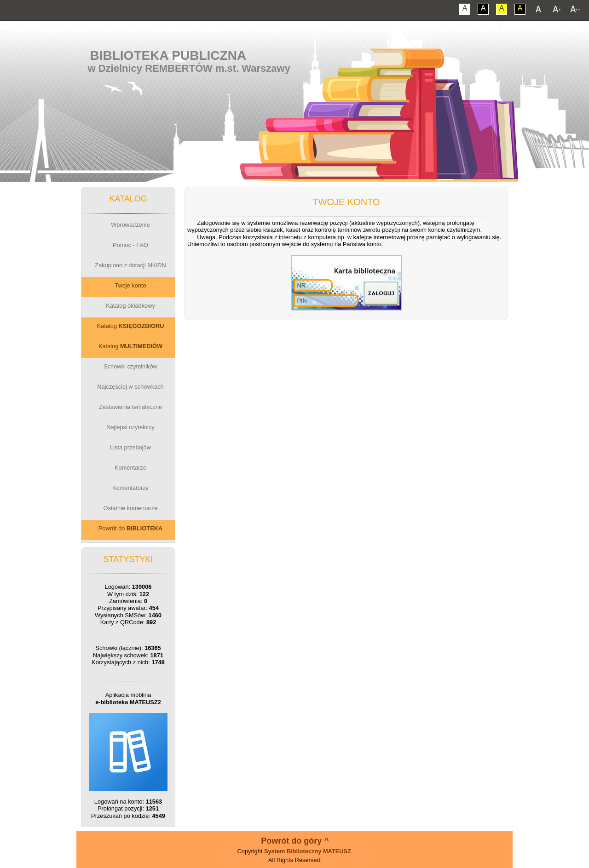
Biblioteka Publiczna (168, 55)
